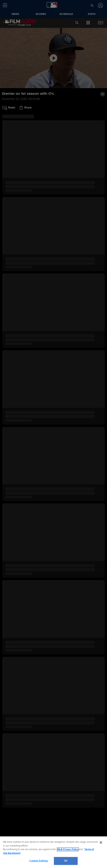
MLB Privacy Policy (68, 849)
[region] (53, 852)
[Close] (101, 842)
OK (66, 861)
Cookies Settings (39, 861)
